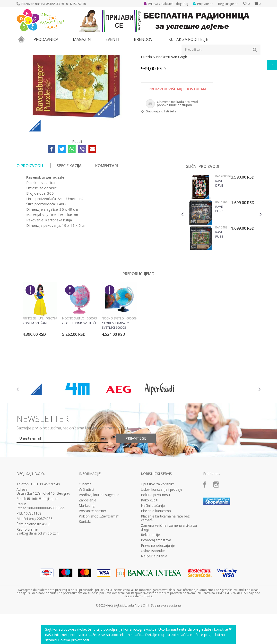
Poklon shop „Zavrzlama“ (99, 571)
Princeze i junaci (34, 373)
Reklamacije (150, 590)
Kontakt (85, 577)
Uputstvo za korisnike (158, 539)
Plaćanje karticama (156, 566)
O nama (85, 539)
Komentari (107, 221)
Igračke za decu (60, 58)
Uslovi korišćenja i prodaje (162, 544)
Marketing (87, 561)
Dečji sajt (23, 58)
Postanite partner (92, 566)
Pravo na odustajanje (158, 600)
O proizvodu (30, 221)
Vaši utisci (86, 544)
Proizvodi (39, 58)
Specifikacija (69, 221)
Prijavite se (136, 493)
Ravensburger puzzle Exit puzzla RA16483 (219, 289)
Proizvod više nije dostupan (177, 144)
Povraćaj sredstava (156, 595)
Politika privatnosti (155, 550)
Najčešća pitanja (154, 611)
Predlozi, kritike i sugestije (99, 550)
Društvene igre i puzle (89, 58)
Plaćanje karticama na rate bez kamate (165, 573)
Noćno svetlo (73, 373)
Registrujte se (228, 4)
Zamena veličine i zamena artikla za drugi (169, 582)
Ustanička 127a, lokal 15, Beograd (43, 548)
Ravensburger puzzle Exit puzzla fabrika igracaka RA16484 (219, 264)
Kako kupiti (150, 555)
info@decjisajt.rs (45, 554)
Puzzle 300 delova (144, 58)
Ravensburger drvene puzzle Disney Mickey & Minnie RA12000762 (219, 238)
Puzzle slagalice (118, 58)
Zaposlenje (87, 555)
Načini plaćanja (153, 561)
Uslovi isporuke (153, 606)
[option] (221, 268)
